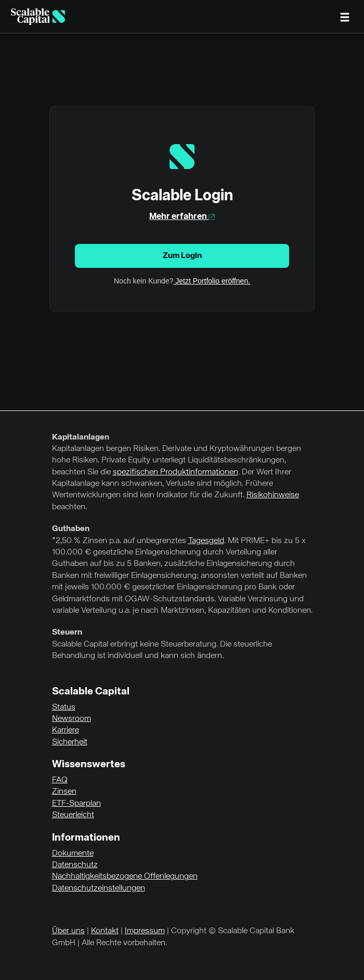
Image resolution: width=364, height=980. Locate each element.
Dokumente (73, 854)
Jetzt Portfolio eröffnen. (212, 281)
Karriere (66, 730)
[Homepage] (38, 17)
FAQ (60, 780)
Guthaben (71, 529)
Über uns (68, 931)
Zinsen (64, 792)
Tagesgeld (206, 541)
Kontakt (105, 931)
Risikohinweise (273, 495)
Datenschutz (75, 865)
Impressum (145, 931)
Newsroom (71, 719)
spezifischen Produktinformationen (175, 472)
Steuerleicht (73, 815)
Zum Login (182, 256)
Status (64, 707)
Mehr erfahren (182, 217)
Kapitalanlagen (81, 437)
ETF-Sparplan (76, 804)
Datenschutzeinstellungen (99, 888)
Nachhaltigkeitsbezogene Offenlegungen (125, 876)
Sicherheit (70, 742)
